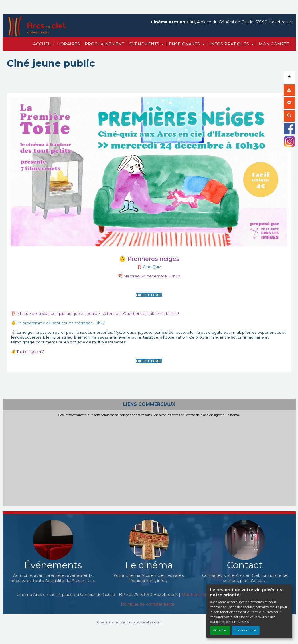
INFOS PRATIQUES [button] (230, 44)
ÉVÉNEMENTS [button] (145, 44)
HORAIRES (68, 44)
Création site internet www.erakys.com (129, 622)
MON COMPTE (274, 44)
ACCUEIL (43, 44)
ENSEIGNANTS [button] (185, 44)
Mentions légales (199, 595)
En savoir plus (246, 630)
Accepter (220, 630)
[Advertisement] (149, 460)
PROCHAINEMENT (104, 44)
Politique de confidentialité (148, 604)
